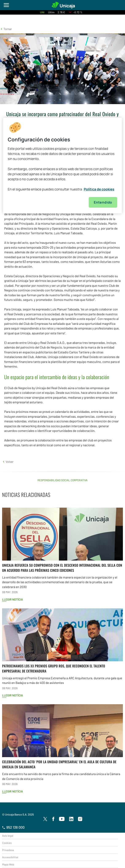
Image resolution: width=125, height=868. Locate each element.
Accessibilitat (10, 857)
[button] (6, 29)
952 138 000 (13, 827)
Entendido (103, 203)
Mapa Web (8, 864)
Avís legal (8, 836)
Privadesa (8, 850)
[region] (62, 166)
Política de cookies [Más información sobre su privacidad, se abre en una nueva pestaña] (99, 189)
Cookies (7, 843)
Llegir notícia (13, 599)
